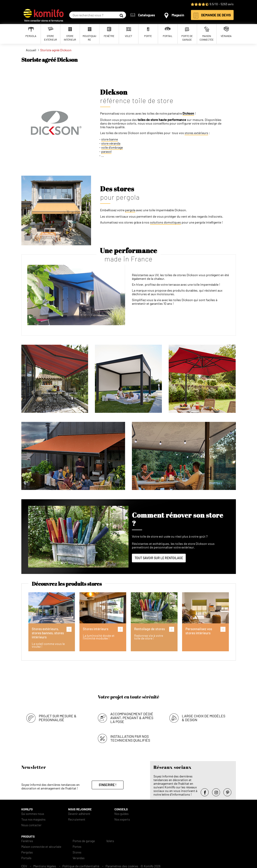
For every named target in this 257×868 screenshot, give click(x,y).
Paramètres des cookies (122, 866)
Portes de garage (84, 841)
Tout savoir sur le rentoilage (159, 558)
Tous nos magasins (33, 820)
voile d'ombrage (112, 148)
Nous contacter (31, 825)
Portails (26, 858)
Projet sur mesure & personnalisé (58, 718)
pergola (130, 210)
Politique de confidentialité (81, 866)
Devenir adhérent (79, 814)
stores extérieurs (196, 133)
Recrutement (77, 820)
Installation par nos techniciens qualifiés (130, 738)
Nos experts (122, 820)
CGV (24, 866)
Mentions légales (45, 866)
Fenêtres (27, 841)
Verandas (79, 858)
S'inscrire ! (108, 785)
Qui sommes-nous (33, 814)
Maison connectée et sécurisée (41, 847)
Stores (77, 852)
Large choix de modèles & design (204, 718)
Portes (77, 847)
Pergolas (27, 852)
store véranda (111, 143)
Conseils (121, 809)
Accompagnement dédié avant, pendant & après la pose (132, 718)
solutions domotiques (166, 222)
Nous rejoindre (80, 809)
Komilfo (27, 809)
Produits (28, 837)
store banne (110, 139)
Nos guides (121, 814)
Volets (110, 841)
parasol (106, 152)
